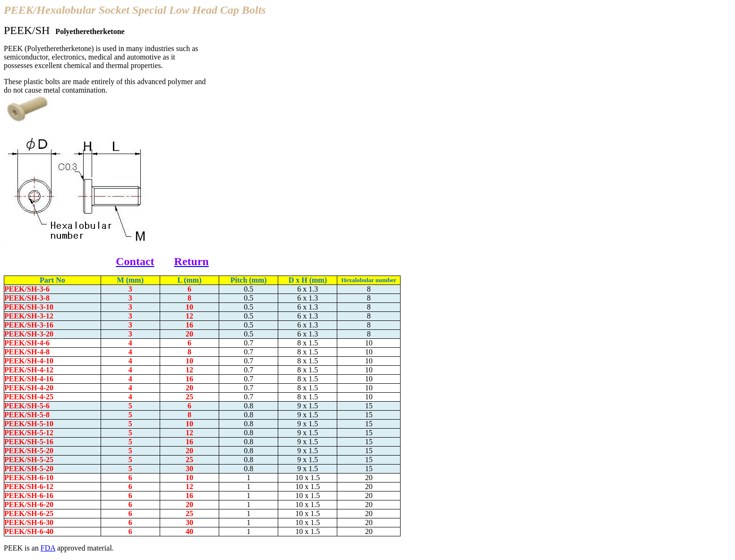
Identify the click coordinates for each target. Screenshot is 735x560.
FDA (48, 548)
